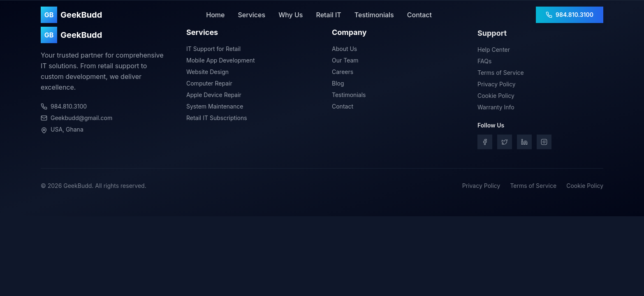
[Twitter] (505, 143)
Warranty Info (496, 109)
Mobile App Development (221, 61)
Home (215, 15)
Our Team (345, 61)
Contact (419, 15)
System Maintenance (215, 107)
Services (251, 15)
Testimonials (374, 15)
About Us (344, 50)
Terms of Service (501, 74)
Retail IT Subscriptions (217, 118)
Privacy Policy (497, 86)
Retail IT (328, 15)
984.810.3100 (570, 15)
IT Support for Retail (213, 49)
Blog (338, 84)
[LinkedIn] (524, 143)
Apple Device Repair (214, 95)
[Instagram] (544, 143)
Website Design (207, 72)
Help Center (494, 51)
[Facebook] (485, 143)
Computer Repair (209, 84)
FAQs (484, 63)
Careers (343, 73)
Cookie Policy (496, 97)
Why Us (291, 15)
